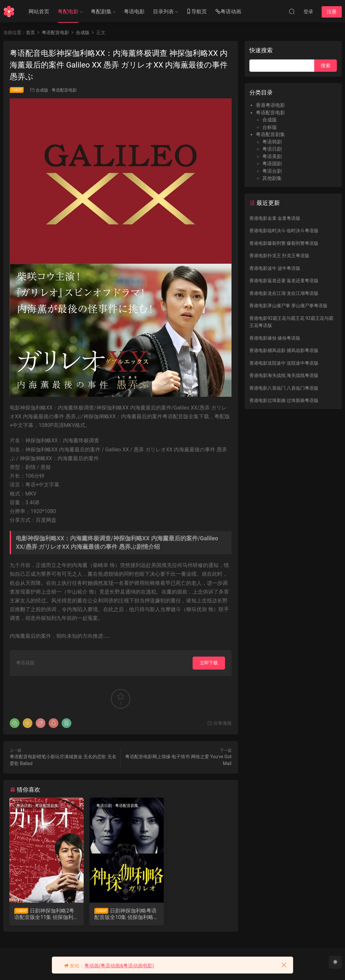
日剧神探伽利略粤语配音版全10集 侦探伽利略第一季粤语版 (120, 914)
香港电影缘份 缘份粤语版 (275, 338)
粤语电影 (134, 12)
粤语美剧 (272, 157)
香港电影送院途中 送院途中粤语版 (284, 363)
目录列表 (163, 12)
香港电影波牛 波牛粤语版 (275, 268)
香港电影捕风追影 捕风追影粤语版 (284, 350)
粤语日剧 (24, 806)
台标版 (270, 127)
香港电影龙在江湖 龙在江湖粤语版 (284, 293)
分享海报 (219, 723)
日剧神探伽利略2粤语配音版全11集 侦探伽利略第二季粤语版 (45, 914)
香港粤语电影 (270, 105)
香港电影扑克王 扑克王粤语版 (279, 256)
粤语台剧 (272, 171)
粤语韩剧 (272, 142)
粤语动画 (228, 12)
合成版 (42, 90)
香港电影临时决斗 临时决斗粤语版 (284, 231)
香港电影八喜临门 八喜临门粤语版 (284, 388)
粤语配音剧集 (47, 806)
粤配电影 (68, 12)
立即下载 (209, 663)
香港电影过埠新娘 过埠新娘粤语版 (284, 400)
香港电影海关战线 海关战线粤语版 (284, 375)
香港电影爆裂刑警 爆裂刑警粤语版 (284, 243)
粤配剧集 (101, 12)
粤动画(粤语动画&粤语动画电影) (119, 966)
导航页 (196, 12)
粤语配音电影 (64, 90)
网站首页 (39, 12)
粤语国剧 (272, 164)
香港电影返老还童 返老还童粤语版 (284, 281)
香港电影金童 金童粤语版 (275, 218)
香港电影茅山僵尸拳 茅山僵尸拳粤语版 (288, 306)
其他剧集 (272, 178)
